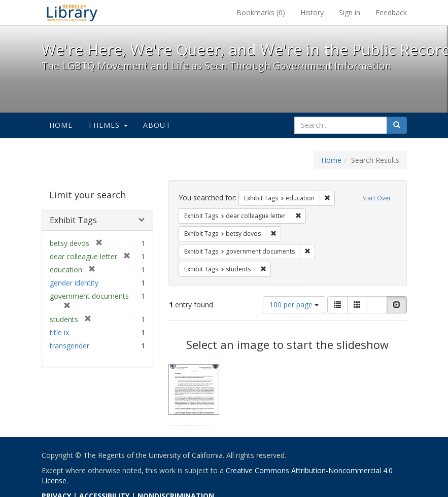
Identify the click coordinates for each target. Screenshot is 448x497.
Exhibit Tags (73, 220)
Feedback (391, 12)
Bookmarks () (261, 12)
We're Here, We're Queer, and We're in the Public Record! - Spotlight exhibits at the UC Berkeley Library (72, 13)
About (157, 125)
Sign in (350, 12)
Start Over (377, 198)
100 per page (294, 305)
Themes (108, 125)
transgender (70, 346)
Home (61, 125)
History (312, 12)
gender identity (74, 283)
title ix (59, 332)
